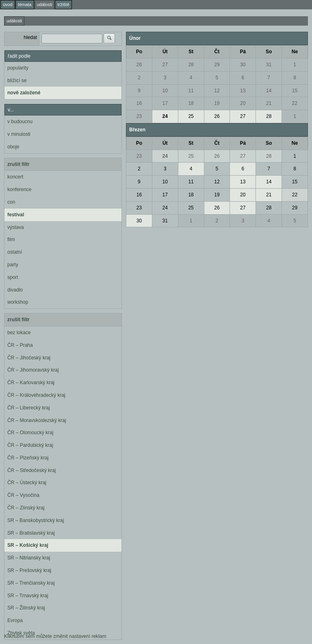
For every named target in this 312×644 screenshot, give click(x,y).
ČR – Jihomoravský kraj (33, 370)
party (13, 265)
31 (269, 65)
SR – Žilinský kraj (26, 608)
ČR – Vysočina (23, 495)
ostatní (15, 252)
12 (217, 91)
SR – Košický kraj (28, 545)
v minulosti (19, 134)
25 (191, 116)
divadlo (15, 290)
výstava (16, 227)
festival (16, 215)
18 (191, 103)
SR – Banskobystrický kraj (36, 520)
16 (139, 103)
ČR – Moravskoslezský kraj (37, 420)
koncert (15, 177)
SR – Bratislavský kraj (31, 533)
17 (165, 103)
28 (191, 65)
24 (165, 116)
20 (243, 103)
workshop (18, 302)
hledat (30, 37)
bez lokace (19, 333)
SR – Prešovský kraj (29, 570)
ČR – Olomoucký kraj (30, 433)
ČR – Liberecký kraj (29, 408)
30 (243, 65)
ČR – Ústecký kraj (27, 483)
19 (217, 103)
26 (139, 65)
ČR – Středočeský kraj (31, 470)
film (11, 239)
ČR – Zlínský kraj (26, 508)
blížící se (17, 80)
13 (243, 91)
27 (165, 65)
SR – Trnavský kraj (28, 596)
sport (13, 277)
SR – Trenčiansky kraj (31, 583)
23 (139, 116)
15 (295, 91)
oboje (13, 147)
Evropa (15, 620)
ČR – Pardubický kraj (30, 445)
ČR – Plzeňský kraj (28, 458)
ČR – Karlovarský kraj (31, 383)
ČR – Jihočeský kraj (29, 358)
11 (191, 91)
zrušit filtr (18, 164)
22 (295, 103)
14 (269, 91)
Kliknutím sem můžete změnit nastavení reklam (55, 636)
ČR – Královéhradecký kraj (36, 395)
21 (269, 103)
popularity (18, 68)
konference (19, 189)
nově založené (24, 93)
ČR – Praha (20, 345)
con (11, 202)
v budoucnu (20, 122)
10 (165, 91)
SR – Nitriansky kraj (29, 558)
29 (217, 65)
